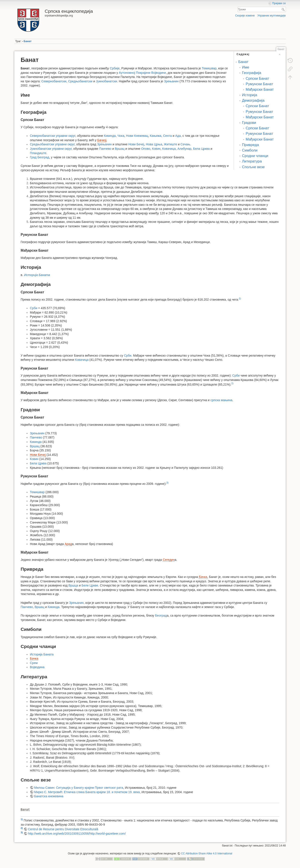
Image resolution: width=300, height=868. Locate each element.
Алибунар (184, 149)
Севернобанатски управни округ (53, 136)
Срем (34, 663)
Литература (252, 161)
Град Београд (40, 157)
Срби (34, 308)
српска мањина (221, 400)
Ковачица (169, 149)
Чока (121, 136)
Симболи (250, 150)
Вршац (120, 149)
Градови (249, 123)
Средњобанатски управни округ (52, 144)
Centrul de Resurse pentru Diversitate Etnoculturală (63, 829)
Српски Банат (258, 78)
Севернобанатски (54, 81)
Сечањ (185, 144)
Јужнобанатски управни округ (51, 149)
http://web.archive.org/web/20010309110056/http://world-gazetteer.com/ (77, 834)
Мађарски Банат (260, 89)
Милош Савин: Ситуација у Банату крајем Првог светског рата (79, 788)
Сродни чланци (255, 156)
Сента (167, 136)
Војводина (37, 667)
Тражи (284, 9)
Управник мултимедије (272, 16)
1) (240, 298)
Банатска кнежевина (49, 796)
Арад (68, 544)
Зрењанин (171, 81)
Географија (252, 73)
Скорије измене (245, 16)
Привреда (250, 145)
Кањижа (155, 136)
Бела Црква (201, 149)
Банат (28, 41)
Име (246, 67)
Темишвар (209, 68)
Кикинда (110, 136)
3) (167, 483)
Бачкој (102, 140)
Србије (115, 68)
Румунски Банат (259, 84)
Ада (178, 136)
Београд (161, 615)
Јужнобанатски (106, 81)
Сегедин (169, 560)
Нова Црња (154, 144)
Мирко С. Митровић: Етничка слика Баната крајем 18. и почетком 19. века (87, 792)
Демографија (253, 100)
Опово (146, 149)
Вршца (73, 585)
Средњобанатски (80, 81)
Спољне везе (253, 167)
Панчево (105, 149)
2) (232, 383)
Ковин (156, 149)
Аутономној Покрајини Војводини (142, 73)
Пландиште (38, 153)
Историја (250, 95)
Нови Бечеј (136, 144)
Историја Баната (37, 275)
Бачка (203, 577)
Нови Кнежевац (137, 136)
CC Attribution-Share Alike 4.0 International (207, 854)
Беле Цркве (90, 585)
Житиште (170, 144)
